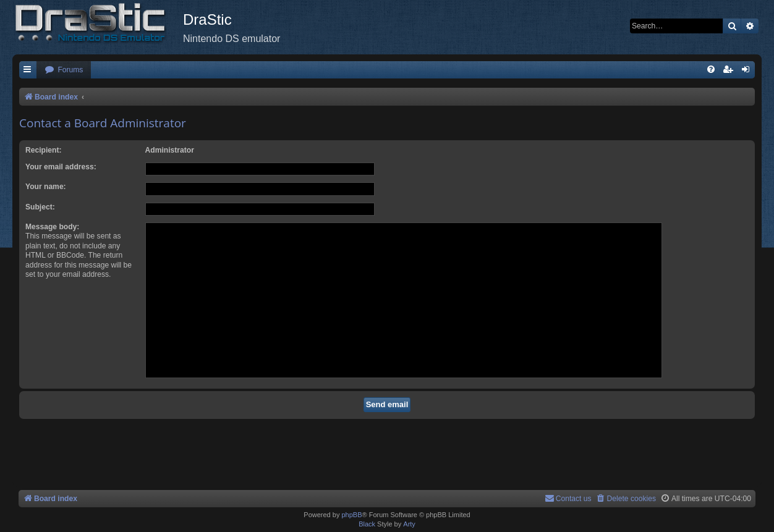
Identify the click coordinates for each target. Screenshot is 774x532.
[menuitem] (64, 70)
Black (367, 524)
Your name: (46, 187)
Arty (409, 524)
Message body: (52, 227)
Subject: (40, 207)
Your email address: (61, 167)
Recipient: (43, 150)
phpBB (351, 515)
